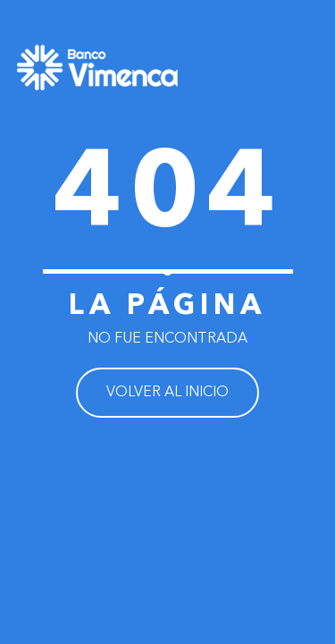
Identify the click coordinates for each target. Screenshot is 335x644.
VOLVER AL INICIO (167, 393)
